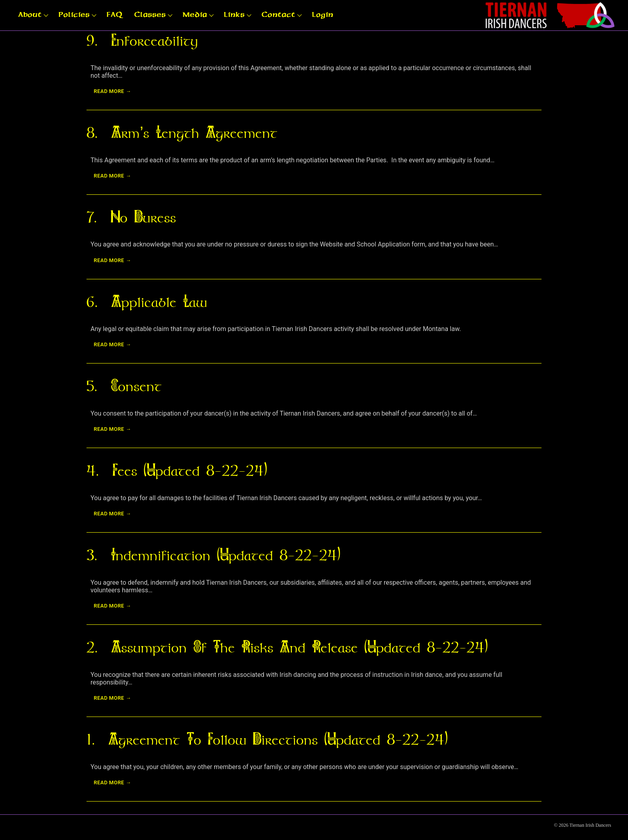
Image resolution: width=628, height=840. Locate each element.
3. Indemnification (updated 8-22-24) (213, 555)
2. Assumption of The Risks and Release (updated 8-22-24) (287, 647)
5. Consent (124, 386)
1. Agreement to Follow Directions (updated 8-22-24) (267, 739)
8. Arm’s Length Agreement (182, 133)
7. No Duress (131, 217)
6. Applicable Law (147, 302)
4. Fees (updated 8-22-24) (177, 470)
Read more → (112, 91)
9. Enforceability (142, 40)
